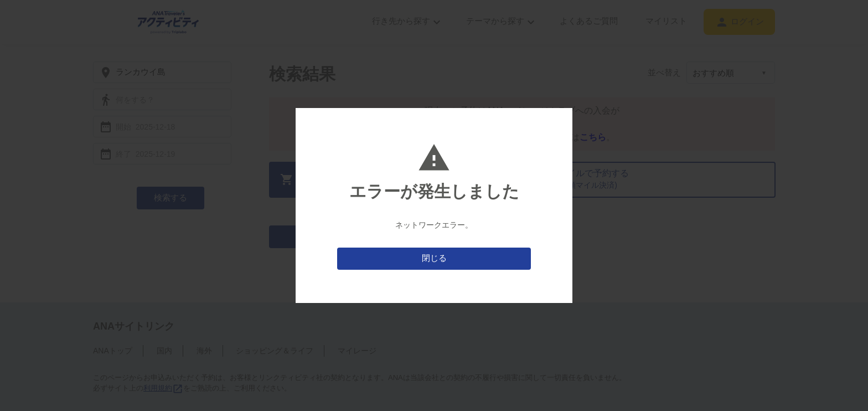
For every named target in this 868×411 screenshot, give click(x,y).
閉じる (434, 258)
